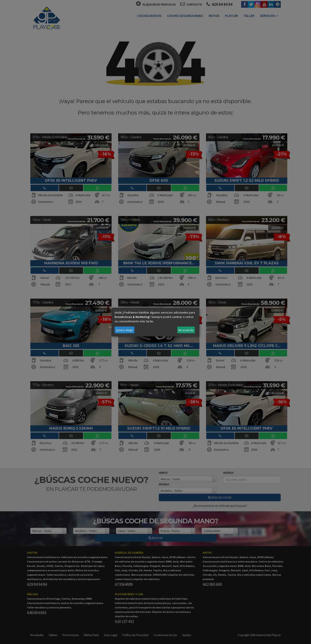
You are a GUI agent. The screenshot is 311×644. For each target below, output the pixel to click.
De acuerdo (186, 330)
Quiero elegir (125, 330)
